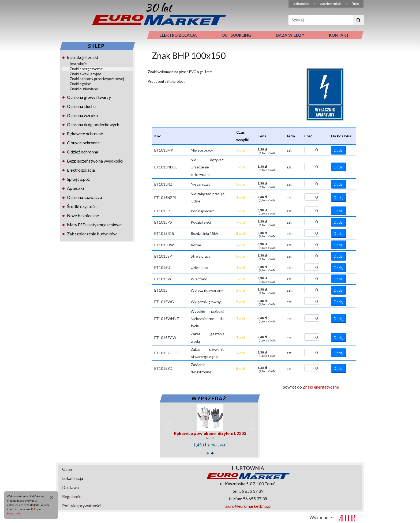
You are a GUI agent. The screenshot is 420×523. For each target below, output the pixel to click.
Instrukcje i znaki (82, 57)
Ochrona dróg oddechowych (93, 124)
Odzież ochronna (82, 152)
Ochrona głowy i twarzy (89, 97)
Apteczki (75, 188)
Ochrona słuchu (81, 106)
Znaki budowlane (84, 89)
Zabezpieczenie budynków (92, 234)
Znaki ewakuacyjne (85, 74)
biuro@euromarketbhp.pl (248, 506)
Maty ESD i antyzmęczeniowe (94, 225)
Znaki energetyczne (86, 69)
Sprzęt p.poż (78, 179)
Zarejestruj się (331, 4)
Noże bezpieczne (83, 215)
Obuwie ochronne (83, 143)
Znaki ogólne (80, 84)
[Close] (50, 497)
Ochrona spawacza (85, 197)
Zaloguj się (301, 4)
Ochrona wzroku (82, 115)
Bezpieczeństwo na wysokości (95, 161)
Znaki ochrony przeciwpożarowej (97, 79)
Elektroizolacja (81, 170)
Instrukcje (78, 64)
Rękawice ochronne (85, 133)
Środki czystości (82, 206)
